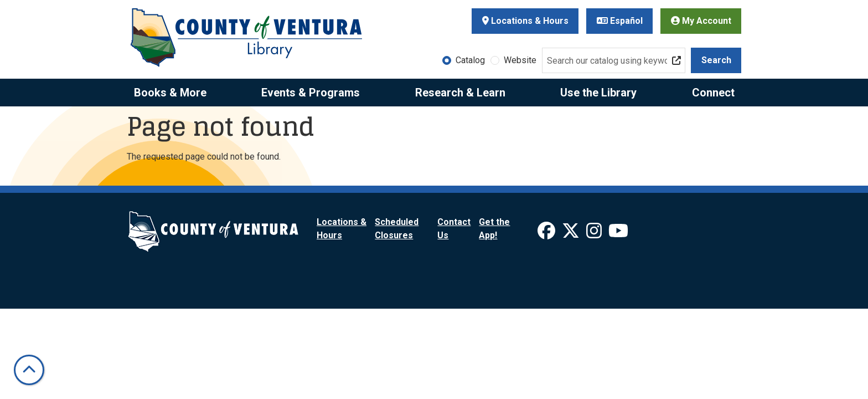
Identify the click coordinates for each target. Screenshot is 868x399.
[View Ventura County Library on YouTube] (618, 234)
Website (520, 60)
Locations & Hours (525, 21)
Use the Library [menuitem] (598, 93)
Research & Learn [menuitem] (460, 93)
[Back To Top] (29, 370)
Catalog (470, 60)
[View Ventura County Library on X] (572, 234)
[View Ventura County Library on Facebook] (547, 234)
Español (620, 21)
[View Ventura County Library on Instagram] (595, 234)
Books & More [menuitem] (170, 93)
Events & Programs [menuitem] (311, 93)
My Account (701, 21)
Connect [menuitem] (713, 93)
